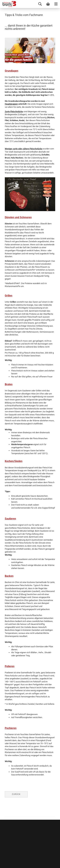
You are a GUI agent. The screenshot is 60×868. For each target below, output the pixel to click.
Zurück (16, 794)
